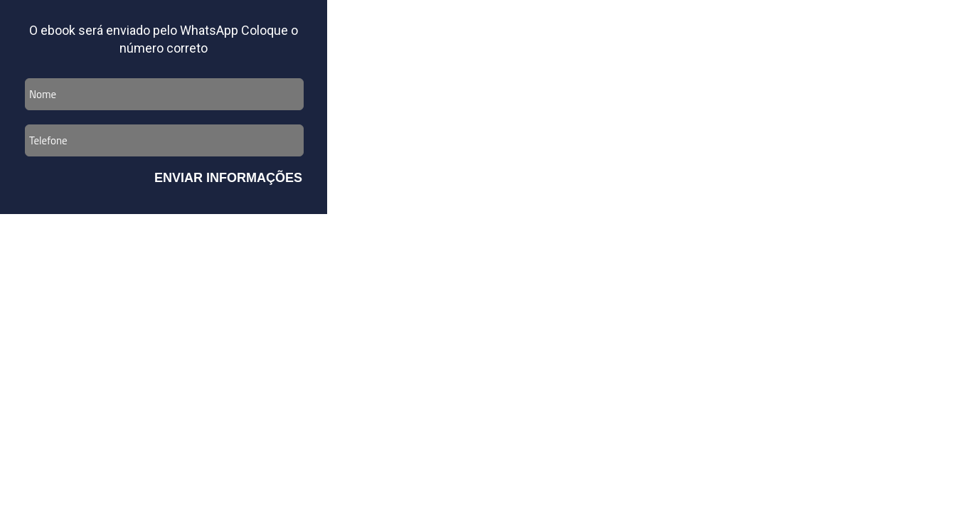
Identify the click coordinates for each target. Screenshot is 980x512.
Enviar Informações (228, 178)
